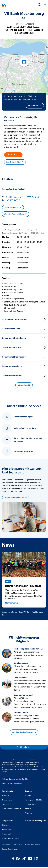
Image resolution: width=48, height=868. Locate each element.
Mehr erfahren (12, 603)
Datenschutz (18, 845)
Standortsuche (30, 804)
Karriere (28, 809)
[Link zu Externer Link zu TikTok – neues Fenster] (24, 858)
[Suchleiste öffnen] (40, 5)
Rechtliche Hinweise (33, 845)
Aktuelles (29, 813)
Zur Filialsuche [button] (35, 106)
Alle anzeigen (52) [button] (24, 385)
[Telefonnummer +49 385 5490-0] (13, 200)
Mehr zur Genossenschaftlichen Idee (15, 779)
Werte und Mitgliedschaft (11, 809)
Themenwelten (7, 800)
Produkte (6, 795)
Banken (28, 795)
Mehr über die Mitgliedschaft (24, 732)
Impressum (6, 845)
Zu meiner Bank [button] (13, 155)
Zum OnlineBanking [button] (15, 162)
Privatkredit (7, 834)
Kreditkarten (7, 830)
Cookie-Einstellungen (10, 849)
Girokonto (6, 825)
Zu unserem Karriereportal (16, 497)
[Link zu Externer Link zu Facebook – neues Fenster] (18, 858)
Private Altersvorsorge (10, 838)
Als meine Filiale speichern (16, 214)
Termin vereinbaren (13, 208)
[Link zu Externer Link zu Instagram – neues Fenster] (12, 858)
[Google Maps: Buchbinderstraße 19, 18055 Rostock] (22, 197)
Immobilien (6, 804)
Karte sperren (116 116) (34, 800)
